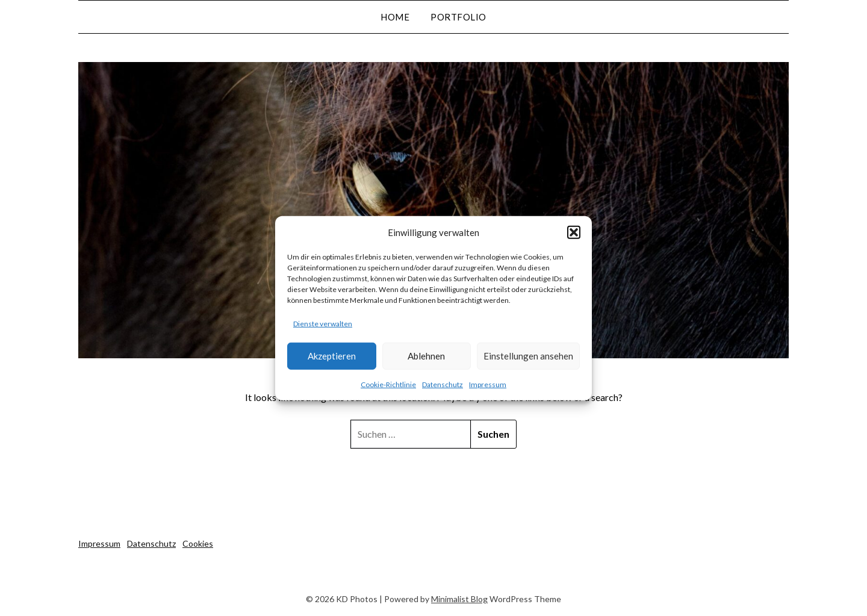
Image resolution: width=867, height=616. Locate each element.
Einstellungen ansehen (528, 356)
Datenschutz (443, 384)
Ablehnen (426, 356)
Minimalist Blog (459, 599)
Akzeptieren (332, 356)
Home (395, 17)
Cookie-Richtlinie (388, 384)
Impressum (488, 384)
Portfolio (458, 17)
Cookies (198, 543)
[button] (574, 232)
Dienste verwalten (323, 324)
